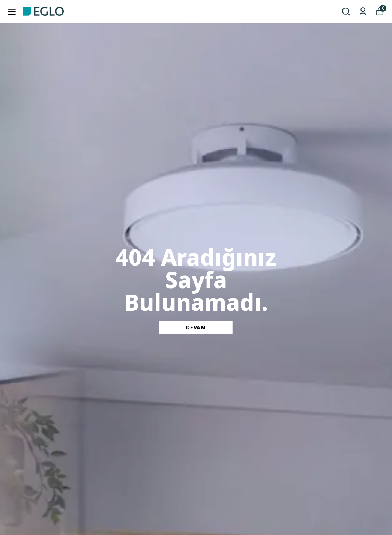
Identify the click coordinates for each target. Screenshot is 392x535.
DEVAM (196, 327)
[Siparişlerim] (363, 11)
